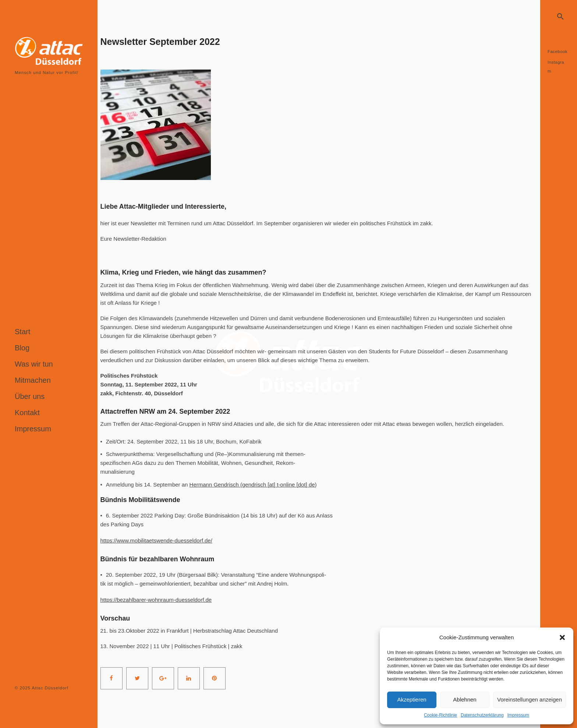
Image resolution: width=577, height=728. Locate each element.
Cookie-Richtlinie (440, 715)
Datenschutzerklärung (482, 715)
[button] (562, 637)
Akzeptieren (412, 699)
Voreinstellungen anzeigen (530, 699)
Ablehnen (465, 699)
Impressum (518, 715)
